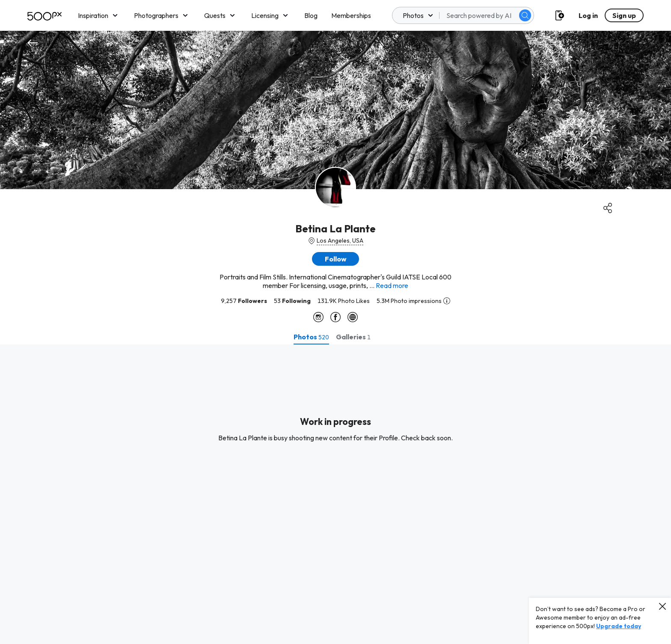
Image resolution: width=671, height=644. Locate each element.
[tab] (311, 337)
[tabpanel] (335, 494)
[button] (335, 259)
